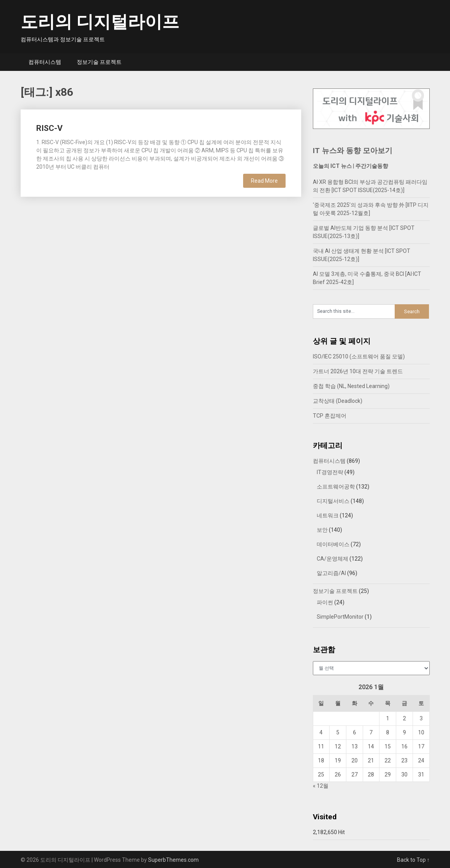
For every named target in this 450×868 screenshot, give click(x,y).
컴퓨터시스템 (45, 62)
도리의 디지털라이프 (100, 22)
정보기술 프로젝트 (99, 62)
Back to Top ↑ (413, 860)
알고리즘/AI (331, 573)
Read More (264, 181)
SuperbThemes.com (173, 860)
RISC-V (49, 128)
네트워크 (328, 515)
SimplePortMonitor (340, 617)
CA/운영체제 (333, 559)
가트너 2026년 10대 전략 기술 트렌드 (358, 371)
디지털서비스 (333, 501)
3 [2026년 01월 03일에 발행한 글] (421, 718)
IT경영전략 (330, 472)
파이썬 (325, 602)
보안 (322, 530)
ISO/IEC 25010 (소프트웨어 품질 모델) (359, 356)
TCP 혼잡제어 (330, 416)
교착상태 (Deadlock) (338, 401)
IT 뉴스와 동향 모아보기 (353, 151)
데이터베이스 (333, 544)
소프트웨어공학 (336, 487)
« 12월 (321, 786)
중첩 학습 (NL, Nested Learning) (351, 386)
